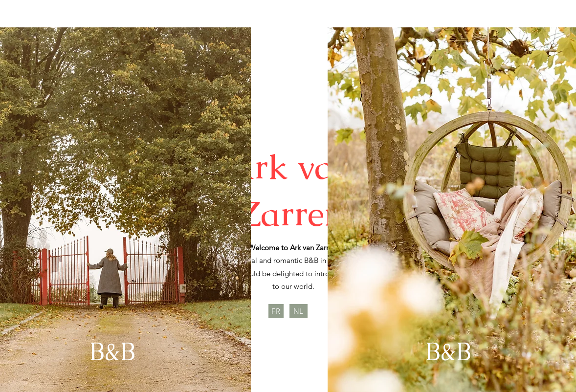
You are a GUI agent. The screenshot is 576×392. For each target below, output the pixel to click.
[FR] (276, 311)
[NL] (299, 311)
